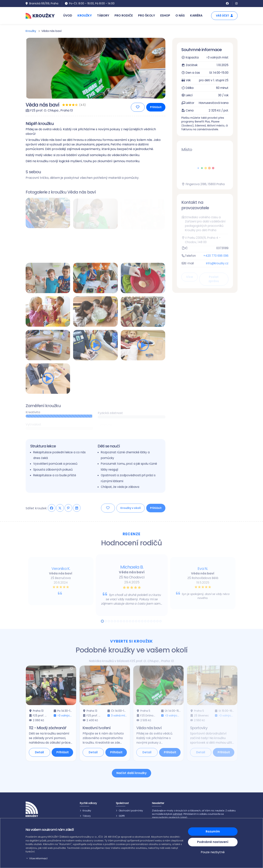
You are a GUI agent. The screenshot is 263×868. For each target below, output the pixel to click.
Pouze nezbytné (213, 852)
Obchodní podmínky (131, 811)
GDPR (122, 816)
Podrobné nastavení (213, 842)
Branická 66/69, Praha (42, 3)
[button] (105, 859)
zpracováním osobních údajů (170, 817)
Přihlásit (156, 108)
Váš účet (224, 16)
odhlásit (177, 814)
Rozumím (213, 831)
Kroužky (31, 31)
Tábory (87, 816)
